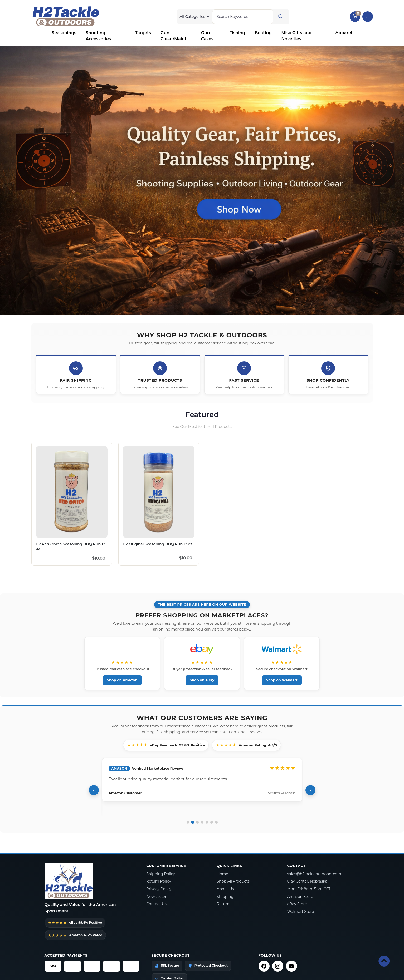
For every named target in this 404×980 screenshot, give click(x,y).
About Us (225, 889)
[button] (355, 17)
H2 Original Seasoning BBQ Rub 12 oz (158, 544)
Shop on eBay (202, 680)
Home (222, 874)
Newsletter (156, 897)
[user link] (368, 17)
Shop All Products (233, 881)
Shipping (225, 897)
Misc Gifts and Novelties (296, 36)
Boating (263, 33)
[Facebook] (264, 966)
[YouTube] (291, 966)
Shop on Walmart (280, 680)
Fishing (237, 33)
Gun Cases (207, 36)
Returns (224, 904)
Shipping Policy (161, 874)
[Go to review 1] (188, 823)
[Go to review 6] (212, 823)
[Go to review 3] (197, 823)
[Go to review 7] (216, 823)
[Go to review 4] (202, 823)
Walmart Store (300, 912)
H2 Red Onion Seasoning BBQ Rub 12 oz (70, 546)
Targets (143, 33)
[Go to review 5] (207, 823)
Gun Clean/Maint (174, 36)
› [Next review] (310, 791)
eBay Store (297, 904)
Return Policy (159, 881)
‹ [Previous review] (94, 791)
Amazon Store (300, 897)
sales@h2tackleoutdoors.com (314, 874)
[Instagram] (278, 966)
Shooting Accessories (99, 36)
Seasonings (64, 33)
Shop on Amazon (124, 680)
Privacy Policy (159, 889)
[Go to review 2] (193, 823)
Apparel (344, 33)
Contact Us (156, 904)
